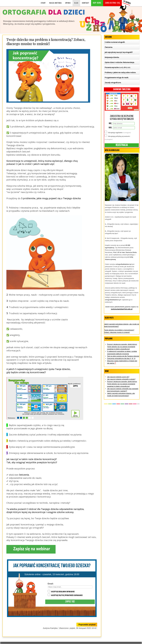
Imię (110, 124)
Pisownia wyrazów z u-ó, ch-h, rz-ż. (118, 67)
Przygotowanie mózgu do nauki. (117, 77)
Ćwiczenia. (109, 47)
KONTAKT (86, 3)
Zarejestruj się (112, 3)
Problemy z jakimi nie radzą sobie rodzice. (120, 72)
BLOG (76, 3)
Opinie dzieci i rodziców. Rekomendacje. (120, 62)
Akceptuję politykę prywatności (67, 595)
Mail (110, 128)
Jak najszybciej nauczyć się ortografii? (119, 52)
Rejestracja (122, 145)
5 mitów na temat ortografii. (115, 42)
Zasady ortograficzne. (113, 83)
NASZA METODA (56, 3)
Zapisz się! (70, 602)
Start (43, 3)
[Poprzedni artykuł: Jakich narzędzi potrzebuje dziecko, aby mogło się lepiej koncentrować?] (87, 625)
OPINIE (68, 3)
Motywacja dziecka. (112, 57)
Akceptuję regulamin (63, 592)
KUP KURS (97, 3)
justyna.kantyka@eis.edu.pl (122, 309)
